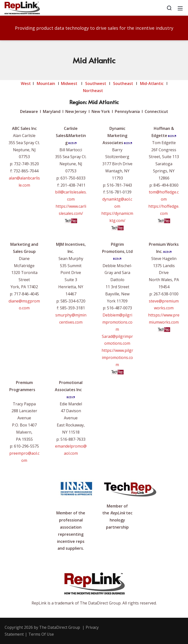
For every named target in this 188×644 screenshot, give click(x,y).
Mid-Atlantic (152, 83)
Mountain (46, 83)
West (26, 83)
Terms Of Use (41, 634)
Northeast (94, 91)
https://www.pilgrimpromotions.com (117, 357)
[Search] (169, 8)
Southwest (96, 83)
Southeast (123, 83)
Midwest (69, 83)
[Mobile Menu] (180, 8)
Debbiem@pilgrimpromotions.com (117, 322)
